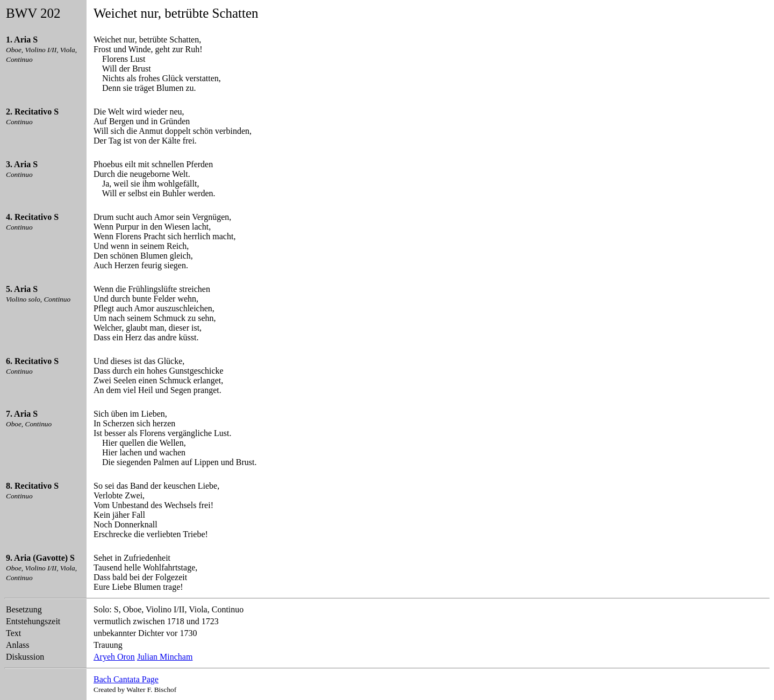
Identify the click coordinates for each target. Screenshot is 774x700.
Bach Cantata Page (126, 679)
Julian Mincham (165, 657)
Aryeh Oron (114, 657)
